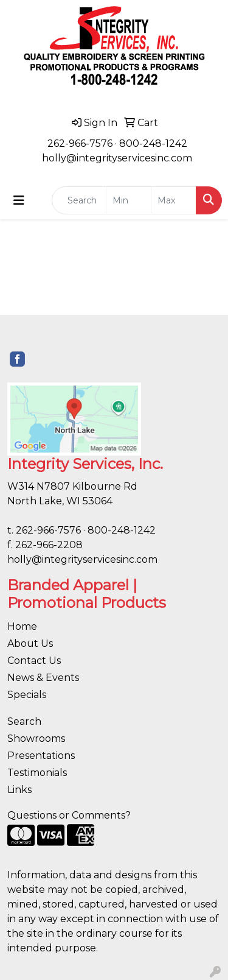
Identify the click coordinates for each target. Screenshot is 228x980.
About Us (30, 643)
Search (24, 721)
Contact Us (34, 661)
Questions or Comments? (69, 815)
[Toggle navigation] (19, 200)
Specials (27, 695)
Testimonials (37, 773)
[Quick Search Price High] (174, 200)
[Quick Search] (79, 200)
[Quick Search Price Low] (129, 200)
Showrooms (36, 739)
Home (22, 626)
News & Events (43, 678)
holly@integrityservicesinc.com (117, 158)
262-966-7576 (80, 143)
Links (19, 790)
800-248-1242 (153, 143)
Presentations (41, 756)
